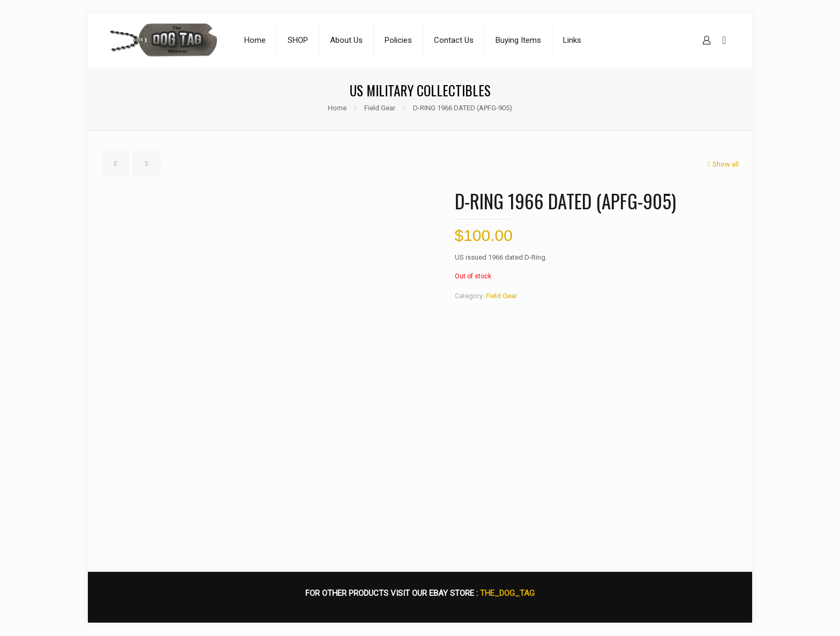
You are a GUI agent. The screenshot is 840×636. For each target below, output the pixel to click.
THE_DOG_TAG (507, 593)
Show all (722, 164)
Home (337, 108)
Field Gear (380, 108)
